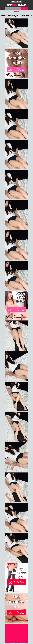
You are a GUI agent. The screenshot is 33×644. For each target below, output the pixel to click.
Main (13, 2)
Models (19, 2)
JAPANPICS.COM (16, 5)
